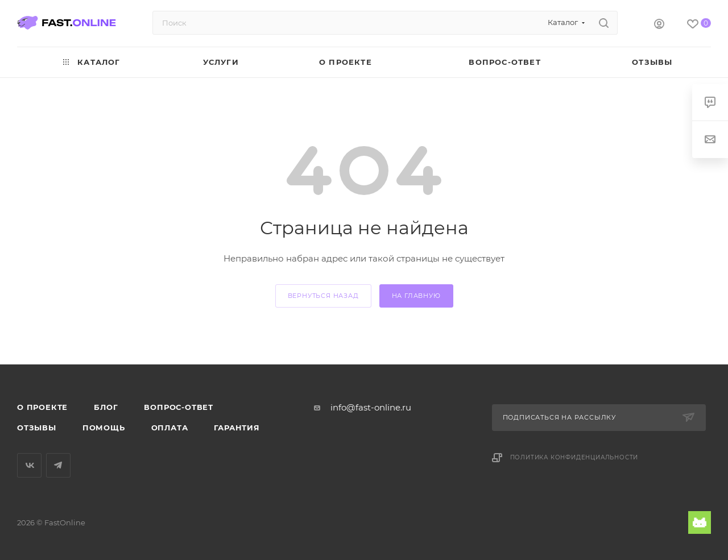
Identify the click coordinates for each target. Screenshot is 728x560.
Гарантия (237, 428)
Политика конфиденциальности (574, 457)
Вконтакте (29, 465)
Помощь (104, 428)
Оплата (170, 428)
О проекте (42, 407)
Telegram (58, 465)
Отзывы (37, 428)
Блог (106, 407)
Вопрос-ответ (179, 407)
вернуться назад (323, 296)
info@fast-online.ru (371, 407)
